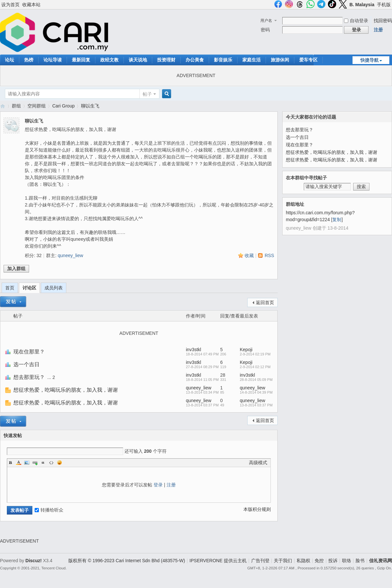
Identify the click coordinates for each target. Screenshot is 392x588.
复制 (337, 220)
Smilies (59, 463)
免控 (319, 561)
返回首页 (265, 302)
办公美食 (195, 60)
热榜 (29, 60)
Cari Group (63, 106)
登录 (158, 485)
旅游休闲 (280, 60)
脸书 (360, 561)
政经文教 (109, 60)
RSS (269, 255)
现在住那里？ (29, 352)
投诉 (333, 561)
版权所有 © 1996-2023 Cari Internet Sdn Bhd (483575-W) (127, 561)
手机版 (384, 5)
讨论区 (29, 288)
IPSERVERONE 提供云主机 (218, 561)
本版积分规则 (257, 509)
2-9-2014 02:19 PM (255, 354)
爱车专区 (308, 60)
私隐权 (303, 561)
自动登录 (356, 21)
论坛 (9, 60)
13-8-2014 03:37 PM (256, 405)
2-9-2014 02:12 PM (255, 367)
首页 (10, 288)
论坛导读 (53, 60)
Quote (43, 463)
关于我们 (283, 561)
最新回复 (81, 60)
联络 (347, 561)
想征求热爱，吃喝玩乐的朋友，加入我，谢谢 (66, 390)
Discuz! (34, 561)
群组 (16, 106)
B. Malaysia (362, 5)
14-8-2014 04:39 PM (256, 392)
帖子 (147, 94)
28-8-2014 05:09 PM (256, 380)
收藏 (249, 255)
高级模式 (258, 463)
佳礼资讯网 (3, 106)
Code (51, 463)
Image (27, 463)
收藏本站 (31, 5)
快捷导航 (369, 60)
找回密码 (383, 21)
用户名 (266, 21)
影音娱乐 (223, 60)
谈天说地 (138, 60)
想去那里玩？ (29, 377)
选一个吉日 (26, 364)
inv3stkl (194, 350)
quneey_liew (71, 255)
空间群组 (37, 106)
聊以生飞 (90, 106)
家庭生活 (252, 60)
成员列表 (54, 288)
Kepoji (246, 350)
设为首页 (10, 5)
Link (35, 463)
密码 (265, 30)
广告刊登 (260, 561)
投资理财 (166, 60)
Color (19, 463)
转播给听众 (49, 510)
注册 (378, 30)
